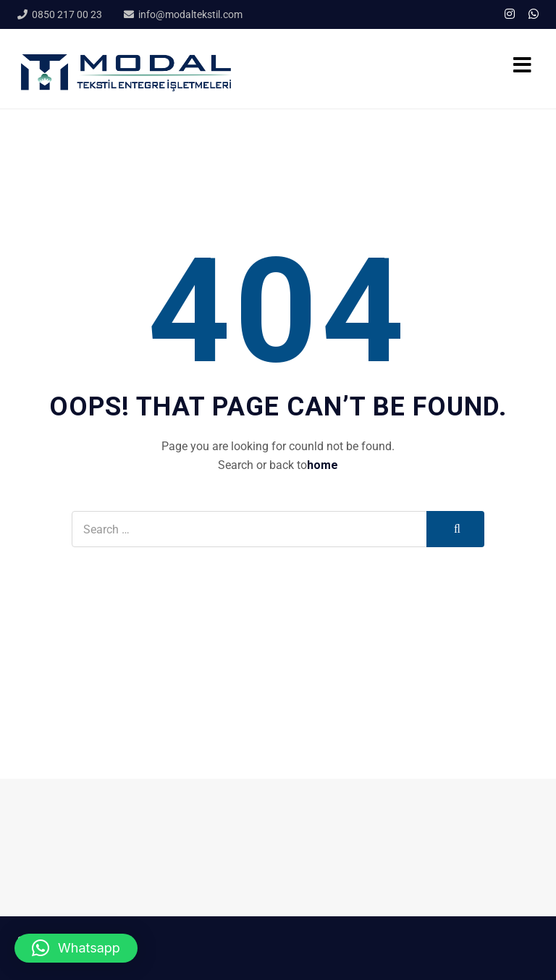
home (323, 465)
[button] (76, 948)
